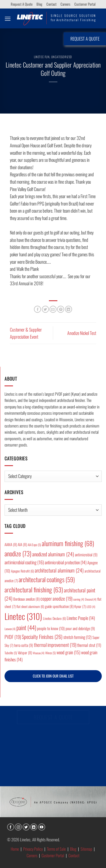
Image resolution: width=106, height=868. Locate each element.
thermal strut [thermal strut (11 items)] (89, 645)
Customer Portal (85, 4)
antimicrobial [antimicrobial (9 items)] (86, 555)
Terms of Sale (56, 849)
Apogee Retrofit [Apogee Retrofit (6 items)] (22, 571)
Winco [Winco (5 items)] (50, 653)
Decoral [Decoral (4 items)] (91, 599)
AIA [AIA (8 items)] (22, 544)
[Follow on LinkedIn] (34, 827)
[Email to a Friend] (53, 309)
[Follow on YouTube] (42, 827)
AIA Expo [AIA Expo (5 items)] (34, 545)
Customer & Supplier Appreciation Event (26, 333)
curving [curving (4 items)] (79, 599)
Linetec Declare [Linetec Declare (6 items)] (54, 618)
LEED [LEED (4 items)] (91, 607)
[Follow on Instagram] (18, 827)
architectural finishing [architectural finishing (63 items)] (34, 589)
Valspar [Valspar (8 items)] (25, 653)
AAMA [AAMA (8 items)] (11, 544)
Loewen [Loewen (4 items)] (10, 629)
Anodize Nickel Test (82, 333)
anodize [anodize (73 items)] (18, 553)
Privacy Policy (33, 849)
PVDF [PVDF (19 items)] (13, 637)
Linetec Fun (42, 57)
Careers (65, 4)
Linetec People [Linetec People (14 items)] (81, 618)
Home (15, 849)
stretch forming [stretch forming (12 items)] (77, 637)
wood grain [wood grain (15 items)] (68, 652)
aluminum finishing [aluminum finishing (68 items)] (68, 543)
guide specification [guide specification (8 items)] (59, 606)
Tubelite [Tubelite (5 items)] (11, 653)
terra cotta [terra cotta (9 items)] (24, 645)
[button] (8, 19)
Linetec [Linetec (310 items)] (23, 616)
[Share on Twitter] (45, 309)
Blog (39, 4)
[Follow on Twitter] (26, 827)
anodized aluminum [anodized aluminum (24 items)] (53, 554)
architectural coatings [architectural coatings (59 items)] (47, 579)
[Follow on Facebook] (11, 827)
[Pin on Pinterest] (61, 309)
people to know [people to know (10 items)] (51, 628)
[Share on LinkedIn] (69, 309)
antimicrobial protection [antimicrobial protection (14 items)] (66, 562)
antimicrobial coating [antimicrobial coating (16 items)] (24, 562)
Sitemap (86, 849)
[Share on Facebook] (37, 309)
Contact (51, 4)
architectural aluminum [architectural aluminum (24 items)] (59, 570)
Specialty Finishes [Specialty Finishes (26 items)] (42, 637)
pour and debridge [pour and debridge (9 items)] (80, 628)
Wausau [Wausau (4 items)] (39, 653)
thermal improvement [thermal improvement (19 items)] (55, 645)
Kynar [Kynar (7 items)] (80, 606)
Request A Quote (22, 4)
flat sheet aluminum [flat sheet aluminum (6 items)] (30, 606)
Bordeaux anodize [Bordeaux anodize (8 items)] (26, 599)
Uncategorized (62, 57)
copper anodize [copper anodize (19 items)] (56, 598)
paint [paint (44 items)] (26, 627)
